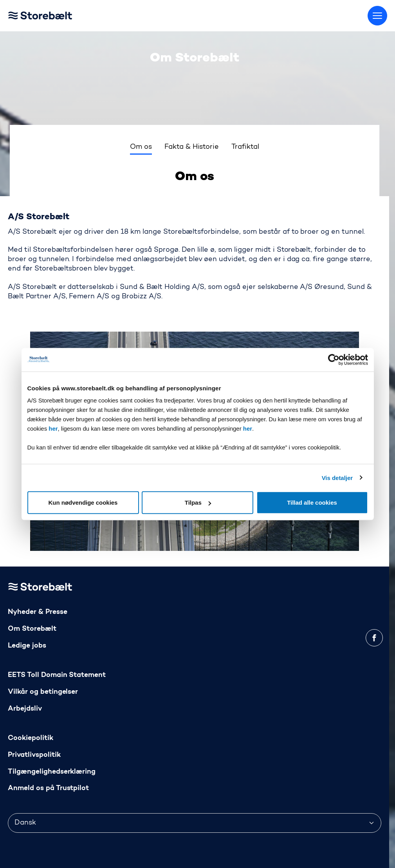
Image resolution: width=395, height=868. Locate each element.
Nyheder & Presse (38, 612)
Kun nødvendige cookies (83, 503)
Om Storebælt (32, 629)
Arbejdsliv (25, 709)
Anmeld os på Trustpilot (48, 788)
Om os (141, 147)
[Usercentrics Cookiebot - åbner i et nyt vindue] (334, 359)
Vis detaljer (337, 477)
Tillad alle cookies (312, 503)
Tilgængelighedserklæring (52, 772)
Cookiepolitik (31, 738)
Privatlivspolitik (34, 755)
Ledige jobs (27, 646)
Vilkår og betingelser (43, 692)
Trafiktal (245, 147)
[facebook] (374, 638)
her (53, 429)
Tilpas (198, 503)
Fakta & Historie (192, 147)
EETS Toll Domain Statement (57, 675)
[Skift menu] (377, 16)
